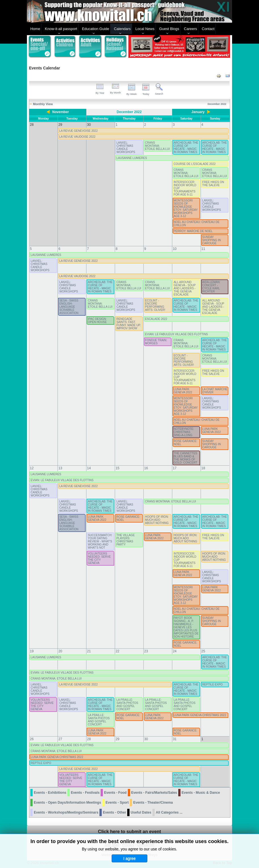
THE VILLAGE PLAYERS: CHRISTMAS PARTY (126, 540)
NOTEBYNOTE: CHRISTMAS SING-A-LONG (184, 432)
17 (175, 468)
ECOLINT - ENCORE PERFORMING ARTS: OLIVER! (155, 305)
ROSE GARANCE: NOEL (185, 443)
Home (35, 29)
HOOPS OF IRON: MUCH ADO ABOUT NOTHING (157, 520)
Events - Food (115, 793)
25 (203, 651)
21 (89, 651)
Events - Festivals (85, 793)
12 (32, 468)
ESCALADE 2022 (156, 319)
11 (203, 249)
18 (203, 468)
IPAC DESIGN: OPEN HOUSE (97, 321)
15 (117, 468)
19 (32, 651)
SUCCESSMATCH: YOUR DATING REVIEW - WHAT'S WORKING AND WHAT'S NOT (100, 541)
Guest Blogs (169, 29)
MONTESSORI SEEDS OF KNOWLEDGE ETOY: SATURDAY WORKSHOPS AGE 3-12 (186, 208)
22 (117, 651)
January (198, 112)
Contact (208, 29)
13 (60, 468)
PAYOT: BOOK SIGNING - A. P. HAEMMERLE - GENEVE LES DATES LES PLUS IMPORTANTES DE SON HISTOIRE (186, 627)
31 (175, 739)
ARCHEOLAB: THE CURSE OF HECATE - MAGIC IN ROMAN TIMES (186, 147)
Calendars (122, 29)
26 (32, 739)
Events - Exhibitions (50, 793)
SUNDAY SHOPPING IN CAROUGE (212, 240)
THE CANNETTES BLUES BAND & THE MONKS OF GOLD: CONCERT (185, 458)
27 (60, 739)
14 (89, 468)
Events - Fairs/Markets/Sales (154, 793)
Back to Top (222, 863)
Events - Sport (117, 803)
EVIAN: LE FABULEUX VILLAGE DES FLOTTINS (177, 334)
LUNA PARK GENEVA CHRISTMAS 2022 (200, 715)
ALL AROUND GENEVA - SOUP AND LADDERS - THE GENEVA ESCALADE (185, 288)
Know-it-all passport (61, 29)
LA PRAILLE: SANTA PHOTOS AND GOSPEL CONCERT (127, 704)
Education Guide (95, 29)
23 (146, 651)
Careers (190, 29)
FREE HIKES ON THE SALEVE (213, 184)
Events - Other (114, 812)
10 (175, 249)
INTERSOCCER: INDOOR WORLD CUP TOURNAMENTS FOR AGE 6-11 (185, 188)
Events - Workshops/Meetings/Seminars (66, 812)
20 (60, 651)
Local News (145, 29)
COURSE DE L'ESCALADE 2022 (195, 164)
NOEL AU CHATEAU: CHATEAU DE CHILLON (197, 224)
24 (175, 651)
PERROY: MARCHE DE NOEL (193, 231)
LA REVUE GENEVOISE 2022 (78, 131)
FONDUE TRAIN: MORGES (156, 342)
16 (146, 468)
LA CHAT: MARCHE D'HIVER (215, 391)
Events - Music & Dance (201, 793)
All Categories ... (169, 812)
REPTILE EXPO (213, 685)
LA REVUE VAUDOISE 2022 (77, 137)
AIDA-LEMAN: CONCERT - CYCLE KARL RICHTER (211, 287)
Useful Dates (141, 812)
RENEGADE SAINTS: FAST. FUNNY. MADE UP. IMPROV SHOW (129, 324)
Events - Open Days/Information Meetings (67, 803)
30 (146, 739)
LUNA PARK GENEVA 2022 (183, 391)
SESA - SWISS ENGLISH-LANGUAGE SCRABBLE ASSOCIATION (69, 307)
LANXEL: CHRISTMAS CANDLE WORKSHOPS (126, 147)
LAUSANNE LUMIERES (132, 158)
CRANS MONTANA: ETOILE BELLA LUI (157, 146)
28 (89, 739)
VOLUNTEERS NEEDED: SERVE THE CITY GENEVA (99, 558)
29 (117, 739)
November (60, 112)
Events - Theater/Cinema (153, 803)
